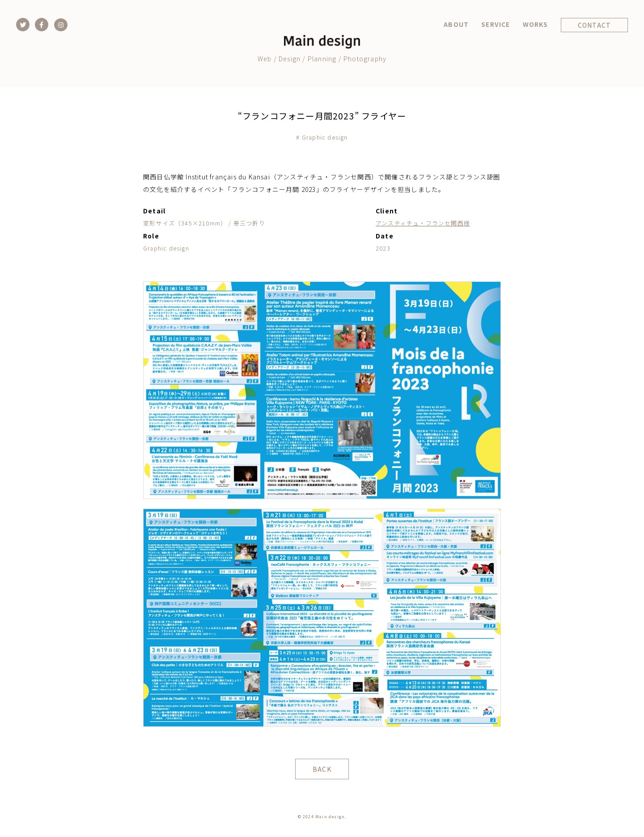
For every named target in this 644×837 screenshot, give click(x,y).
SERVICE (496, 24)
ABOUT (456, 24)
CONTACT (594, 25)
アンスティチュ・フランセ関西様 (423, 223)
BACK (322, 769)
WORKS (536, 24)
